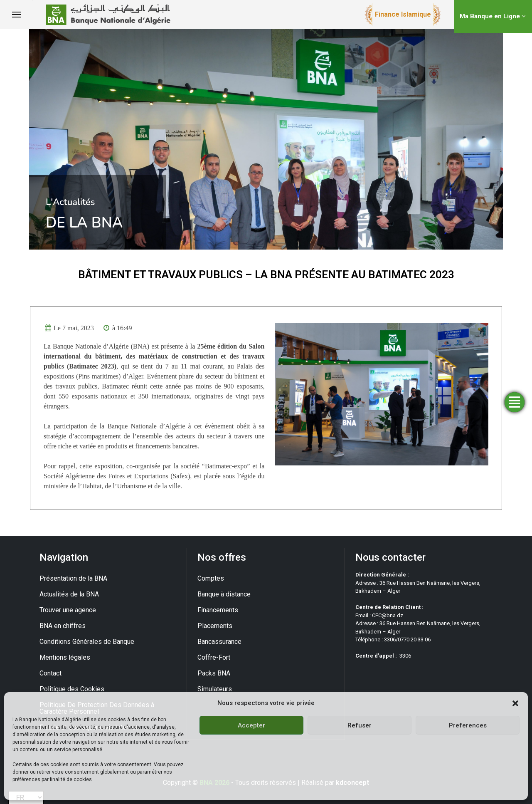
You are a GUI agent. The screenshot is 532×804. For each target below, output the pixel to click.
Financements (218, 610)
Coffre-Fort (214, 657)
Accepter (251, 725)
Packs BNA (214, 673)
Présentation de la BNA (73, 578)
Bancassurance (219, 642)
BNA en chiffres (63, 626)
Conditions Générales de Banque (87, 642)
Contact (50, 673)
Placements (215, 626)
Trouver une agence (68, 610)
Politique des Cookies (72, 689)
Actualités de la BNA (69, 594)
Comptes (211, 578)
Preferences (468, 725)
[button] (515, 703)
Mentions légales (65, 657)
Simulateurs (215, 689)
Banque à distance (224, 594)
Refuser (360, 725)
